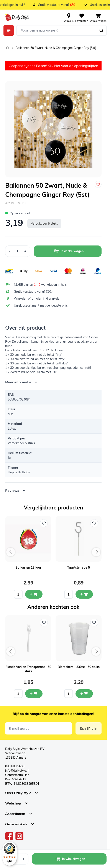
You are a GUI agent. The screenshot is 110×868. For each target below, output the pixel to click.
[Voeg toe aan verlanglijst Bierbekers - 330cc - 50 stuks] (94, 623)
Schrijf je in (89, 728)
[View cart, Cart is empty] (98, 17)
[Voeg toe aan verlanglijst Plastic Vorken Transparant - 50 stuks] (44, 623)
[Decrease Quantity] (10, 251)
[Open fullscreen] (53, 129)
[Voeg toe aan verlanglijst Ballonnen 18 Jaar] (44, 523)
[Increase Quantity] (25, 251)
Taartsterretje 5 (79, 568)
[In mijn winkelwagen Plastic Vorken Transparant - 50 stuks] (34, 694)
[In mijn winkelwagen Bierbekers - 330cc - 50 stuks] (84, 694)
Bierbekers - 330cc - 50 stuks (79, 667)
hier (57, 66)
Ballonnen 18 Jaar (28, 568)
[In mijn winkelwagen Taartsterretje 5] (84, 594)
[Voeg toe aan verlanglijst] (98, 184)
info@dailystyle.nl (17, 771)
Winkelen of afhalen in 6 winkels (37, 299)
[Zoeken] (101, 30)
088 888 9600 (15, 766)
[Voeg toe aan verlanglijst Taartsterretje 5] (94, 523)
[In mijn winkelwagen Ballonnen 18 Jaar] (34, 594)
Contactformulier (17, 775)
